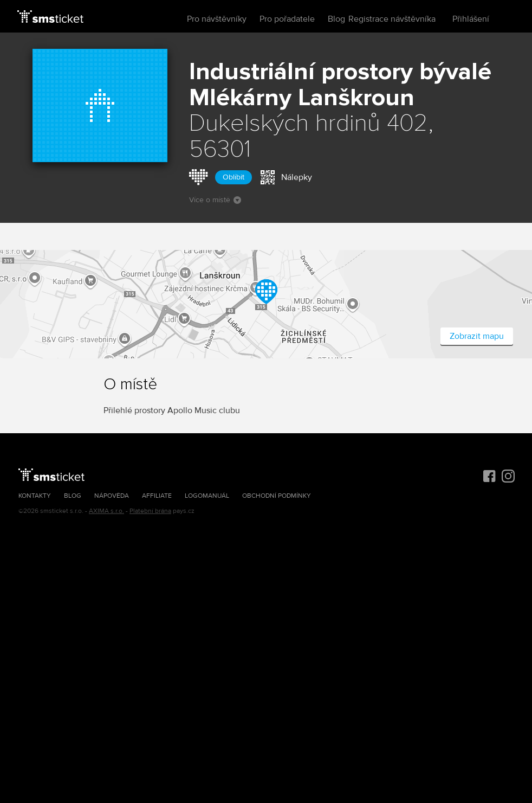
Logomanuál (207, 496)
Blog (336, 19)
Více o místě (215, 200)
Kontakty (35, 496)
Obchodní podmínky (277, 496)
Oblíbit (233, 177)
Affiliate (157, 496)
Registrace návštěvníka (392, 19)
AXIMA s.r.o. (106, 511)
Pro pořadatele (287, 19)
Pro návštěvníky (217, 19)
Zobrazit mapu (477, 336)
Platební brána (150, 511)
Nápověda (112, 496)
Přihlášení (471, 19)
